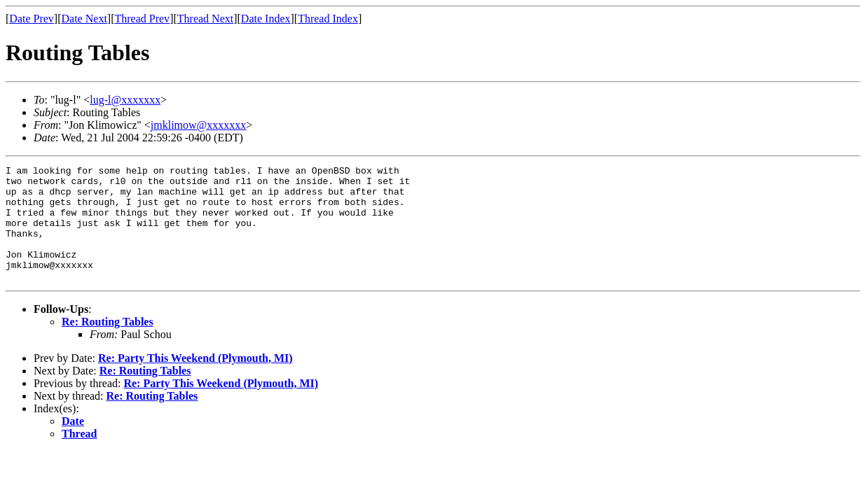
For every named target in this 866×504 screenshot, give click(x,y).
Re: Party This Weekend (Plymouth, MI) (195, 381)
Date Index (266, 19)
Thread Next (205, 19)
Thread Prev (142, 19)
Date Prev (32, 19)
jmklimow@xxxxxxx (199, 125)
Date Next (84, 19)
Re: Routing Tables (108, 345)
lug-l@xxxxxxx (125, 100)
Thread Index (328, 19)
